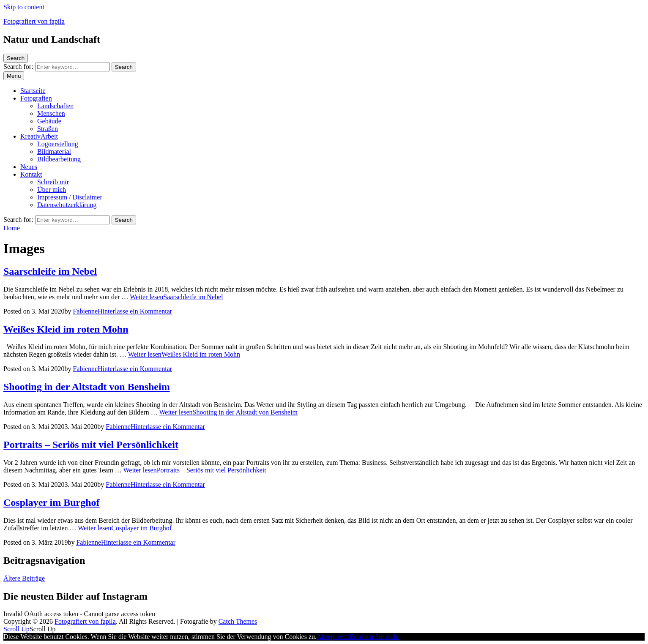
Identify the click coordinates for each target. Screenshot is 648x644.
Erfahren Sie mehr (374, 637)
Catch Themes (238, 621)
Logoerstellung (58, 144)
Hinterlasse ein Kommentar (135, 311)
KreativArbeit (39, 136)
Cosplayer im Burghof (52, 502)
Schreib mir (53, 182)
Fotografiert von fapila (34, 21)
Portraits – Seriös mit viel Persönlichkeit (91, 445)
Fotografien (36, 98)
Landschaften (55, 106)
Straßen (48, 129)
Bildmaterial (54, 151)
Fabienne (85, 311)
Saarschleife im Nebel (50, 271)
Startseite (33, 91)
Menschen (51, 113)
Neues (29, 167)
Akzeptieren (333, 637)
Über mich (52, 190)
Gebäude (49, 121)
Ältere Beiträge (24, 578)
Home (12, 228)
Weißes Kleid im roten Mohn (66, 329)
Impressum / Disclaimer (70, 197)
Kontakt (31, 174)
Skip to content (24, 7)
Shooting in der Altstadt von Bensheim (87, 387)
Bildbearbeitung (59, 159)
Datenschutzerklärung (67, 205)
